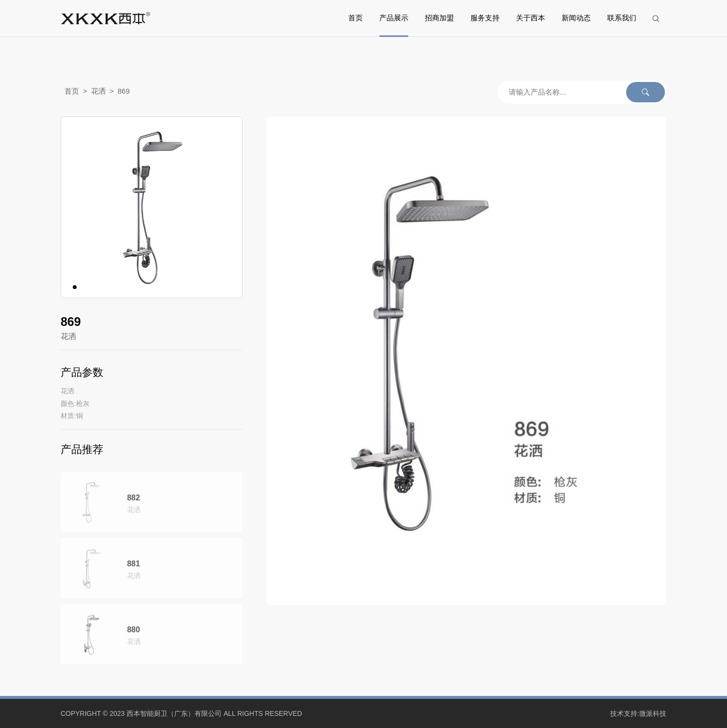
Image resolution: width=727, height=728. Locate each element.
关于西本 (531, 18)
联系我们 (622, 18)
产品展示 (394, 18)
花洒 (98, 92)
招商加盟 (439, 18)
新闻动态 (576, 18)
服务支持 (485, 18)
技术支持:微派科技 (638, 713)
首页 (355, 18)
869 (123, 92)
